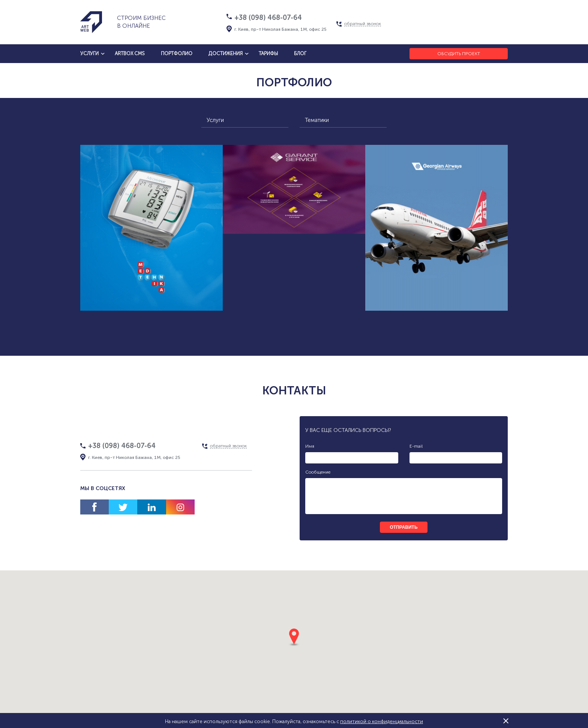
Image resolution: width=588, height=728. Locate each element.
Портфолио (177, 53)
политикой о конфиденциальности (382, 721)
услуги (89, 53)
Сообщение (318, 472)
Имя (310, 446)
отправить (403, 527)
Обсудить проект (459, 54)
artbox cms (130, 53)
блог (300, 53)
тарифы (268, 53)
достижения (226, 53)
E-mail (416, 446)
